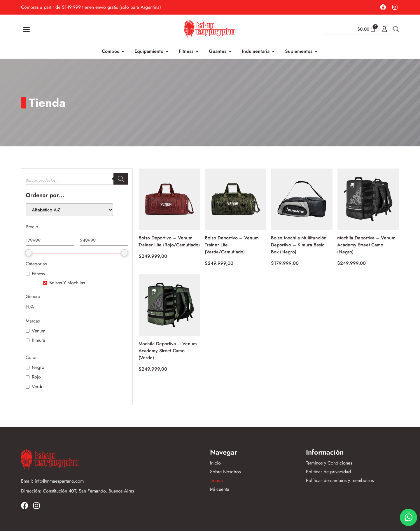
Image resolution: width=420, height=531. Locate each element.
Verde (38, 387)
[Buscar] (121, 179)
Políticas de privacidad (328, 472)
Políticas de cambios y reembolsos (340, 481)
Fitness (38, 274)
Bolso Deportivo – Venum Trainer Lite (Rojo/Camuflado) (169, 241)
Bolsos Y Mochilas (67, 283)
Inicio (215, 463)
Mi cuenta (220, 489)
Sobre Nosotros (225, 472)
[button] (27, 29)
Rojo (36, 377)
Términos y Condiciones (329, 463)
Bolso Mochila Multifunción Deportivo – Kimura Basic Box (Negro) (299, 245)
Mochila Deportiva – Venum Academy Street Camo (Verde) (168, 351)
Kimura (38, 340)
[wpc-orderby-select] (69, 210)
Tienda (216, 481)
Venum (38, 331)
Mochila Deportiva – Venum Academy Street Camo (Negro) (366, 245)
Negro (38, 368)
